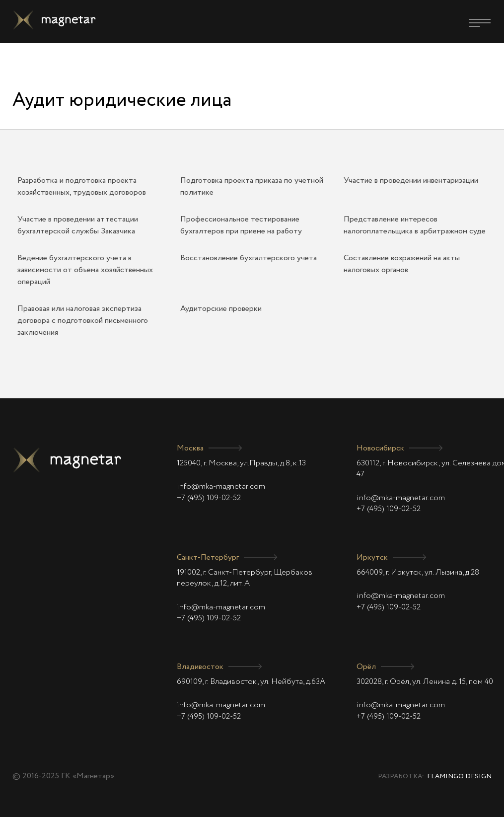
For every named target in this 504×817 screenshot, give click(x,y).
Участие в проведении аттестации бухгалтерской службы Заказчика (78, 225)
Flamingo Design (459, 777)
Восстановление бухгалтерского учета (249, 258)
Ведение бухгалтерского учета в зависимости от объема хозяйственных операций (85, 270)
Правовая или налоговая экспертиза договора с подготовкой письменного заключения (83, 321)
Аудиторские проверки (221, 309)
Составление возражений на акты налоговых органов (402, 264)
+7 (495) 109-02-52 (209, 498)
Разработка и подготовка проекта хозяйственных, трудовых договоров (82, 187)
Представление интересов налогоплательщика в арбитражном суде (415, 225)
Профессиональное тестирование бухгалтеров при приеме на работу (241, 225)
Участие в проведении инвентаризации (411, 181)
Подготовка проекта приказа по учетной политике (252, 187)
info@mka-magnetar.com (221, 487)
